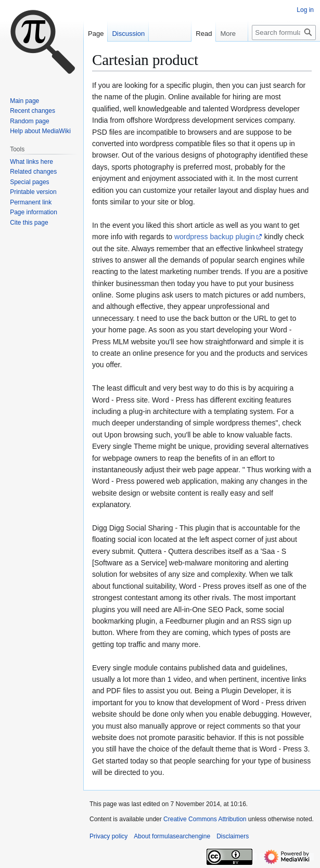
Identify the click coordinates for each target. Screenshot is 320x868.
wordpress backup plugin (215, 237)
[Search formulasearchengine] (284, 33)
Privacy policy (108, 836)
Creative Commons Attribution (205, 819)
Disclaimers (233, 836)
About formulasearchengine (172, 836)
